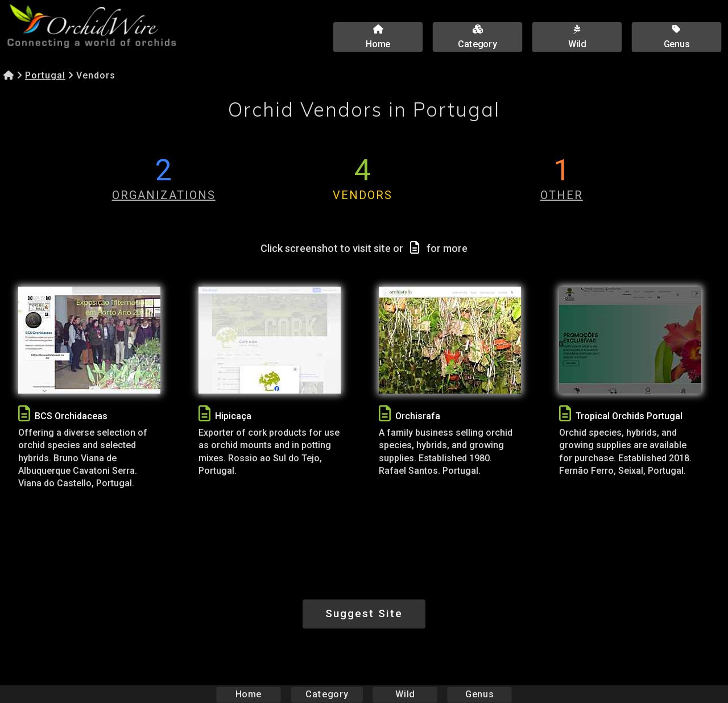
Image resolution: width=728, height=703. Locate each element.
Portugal (45, 75)
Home (249, 694)
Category (327, 694)
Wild (405, 694)
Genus (479, 694)
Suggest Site (364, 613)
